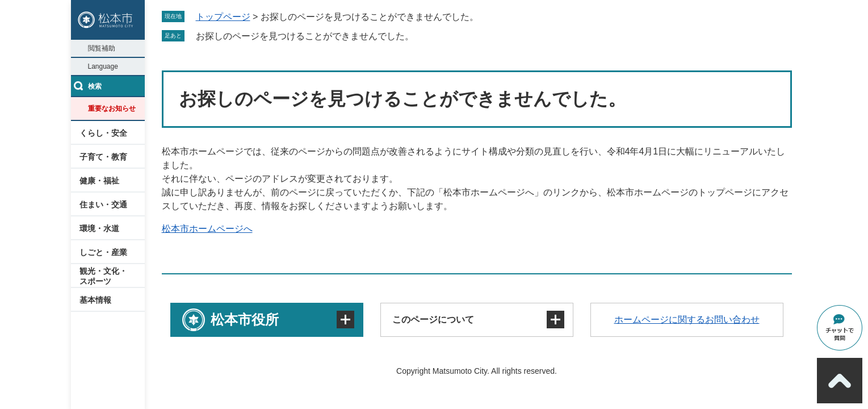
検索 (95, 86)
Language (103, 66)
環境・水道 (99, 228)
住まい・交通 (103, 204)
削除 (422, 36)
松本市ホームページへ (207, 229)
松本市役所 (245, 320)
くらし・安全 (103, 133)
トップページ (223, 17)
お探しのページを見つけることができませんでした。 (305, 36)
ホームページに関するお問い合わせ (687, 320)
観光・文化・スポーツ (103, 276)
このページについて (433, 320)
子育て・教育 (103, 157)
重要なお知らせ (112, 108)
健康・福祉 (99, 181)
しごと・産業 (103, 252)
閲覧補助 (102, 48)
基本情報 (95, 300)
